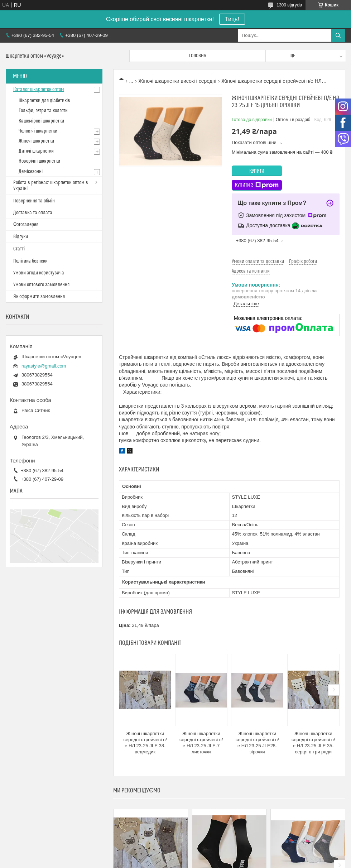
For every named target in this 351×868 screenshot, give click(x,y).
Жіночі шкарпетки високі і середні (177, 81)
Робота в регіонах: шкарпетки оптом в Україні (51, 186)
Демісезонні (31, 172)
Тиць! (232, 19)
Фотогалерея (26, 225)
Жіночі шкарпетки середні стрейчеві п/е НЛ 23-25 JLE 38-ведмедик (145, 743)
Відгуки (21, 237)
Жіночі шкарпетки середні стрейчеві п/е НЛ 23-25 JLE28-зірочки (257, 743)
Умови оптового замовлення (41, 285)
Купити (257, 171)
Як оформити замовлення (39, 297)
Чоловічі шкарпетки (38, 131)
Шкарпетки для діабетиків (44, 101)
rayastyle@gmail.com (44, 366)
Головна (197, 56)
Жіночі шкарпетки (36, 141)
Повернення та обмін (34, 201)
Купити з (257, 185)
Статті (19, 249)
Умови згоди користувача (39, 273)
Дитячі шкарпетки (36, 151)
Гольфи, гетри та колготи (43, 111)
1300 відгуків (289, 5)
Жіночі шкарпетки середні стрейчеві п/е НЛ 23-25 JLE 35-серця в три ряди (313, 743)
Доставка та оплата (33, 213)
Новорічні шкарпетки (39, 161)
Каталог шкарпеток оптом (39, 90)
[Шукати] (338, 35)
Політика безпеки (30, 261)
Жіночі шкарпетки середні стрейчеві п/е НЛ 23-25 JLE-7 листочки (201, 743)
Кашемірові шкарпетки (41, 121)
